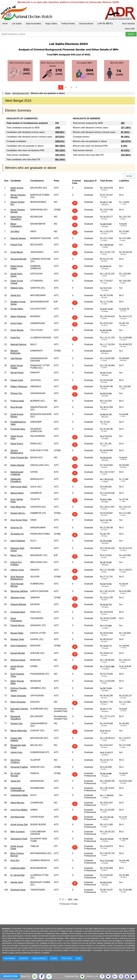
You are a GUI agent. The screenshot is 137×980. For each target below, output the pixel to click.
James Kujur (16, 752)
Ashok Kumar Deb (19, 825)
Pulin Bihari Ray (18, 507)
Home (5, 24)
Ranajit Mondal (18, 653)
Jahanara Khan (18, 598)
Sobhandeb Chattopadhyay (18, 789)
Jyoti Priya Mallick (19, 810)
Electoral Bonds (86, 24)
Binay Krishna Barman (17, 855)
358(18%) (60, 132)
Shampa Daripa (18, 660)
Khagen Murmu (18, 513)
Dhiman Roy (16, 393)
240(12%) (60, 141)
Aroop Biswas (17, 330)
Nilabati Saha (17, 288)
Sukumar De (16, 528)
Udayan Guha (17, 570)
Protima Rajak (17, 401)
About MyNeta (128, 24)
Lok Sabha (17, 24)
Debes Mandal (17, 465)
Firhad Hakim (17, 309)
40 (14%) (125, 150)
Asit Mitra (15, 231)
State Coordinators (39, 958)
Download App (72, 976)
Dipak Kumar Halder (17, 267)
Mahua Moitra (17, 493)
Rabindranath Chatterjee (17, 473)
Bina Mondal (16, 407)
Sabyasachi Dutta (19, 839)
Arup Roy (15, 860)
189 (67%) (126, 141)
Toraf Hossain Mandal (17, 585)
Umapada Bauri (18, 612)
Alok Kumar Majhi (19, 487)
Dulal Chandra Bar (19, 458)
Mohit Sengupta (18, 702)
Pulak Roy (15, 338)
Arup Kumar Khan (19, 520)
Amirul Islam (16, 323)
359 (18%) (60, 150)
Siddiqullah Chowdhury (16, 480)
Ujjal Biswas (16, 358)
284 (123, 123)
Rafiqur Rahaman (19, 386)
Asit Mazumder (18, 817)
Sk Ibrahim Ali (17, 534)
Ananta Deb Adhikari (16, 739)
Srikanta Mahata (18, 604)
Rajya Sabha (51, 24)
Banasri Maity (17, 633)
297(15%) (60, 137)
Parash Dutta (17, 380)
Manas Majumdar (19, 731)
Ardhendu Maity (18, 868)
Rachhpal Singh (18, 890)
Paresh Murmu (17, 625)
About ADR (130, 29)
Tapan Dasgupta (18, 696)
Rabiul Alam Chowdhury (16, 218)
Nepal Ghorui (17, 444)
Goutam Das (16, 723)
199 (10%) (60, 155)
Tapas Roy (16, 781)
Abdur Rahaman (18, 316)
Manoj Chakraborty (16, 225)
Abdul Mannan (17, 803)
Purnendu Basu (18, 429)
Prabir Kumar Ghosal (17, 282)
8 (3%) (124, 146)
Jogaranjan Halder (19, 795)
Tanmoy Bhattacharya (17, 452)
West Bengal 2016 (21, 93)
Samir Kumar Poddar (17, 367)
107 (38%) (126, 128)
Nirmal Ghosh (17, 373)
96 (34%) (125, 137)
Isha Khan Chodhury (15, 761)
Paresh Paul (16, 245)
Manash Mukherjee (15, 352)
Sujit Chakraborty (19, 646)
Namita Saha (17, 882)
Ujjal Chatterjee (18, 541)
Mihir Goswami (18, 832)
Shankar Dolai (17, 639)
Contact (54, 958)
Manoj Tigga (16, 555)
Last (76, 899)
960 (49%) (60, 146)
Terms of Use (67, 958)
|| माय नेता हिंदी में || (105, 24)
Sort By (129, 176)
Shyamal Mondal (18, 259)
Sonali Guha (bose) (16, 275)
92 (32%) (125, 132)
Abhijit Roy (16, 295)
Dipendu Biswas (18, 238)
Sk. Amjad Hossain (15, 775)
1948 (58, 128)
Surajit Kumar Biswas (17, 415)
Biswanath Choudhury (16, 718)
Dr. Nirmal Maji (17, 875)
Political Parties (68, 24)
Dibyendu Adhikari (19, 591)
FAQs (78, 958)
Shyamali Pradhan (19, 767)
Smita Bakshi (17, 252)
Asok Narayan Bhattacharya (17, 578)
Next (70, 899)
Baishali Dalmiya (18, 344)
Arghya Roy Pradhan (16, 563)
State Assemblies (34, 24)
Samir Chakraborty (16, 620)
